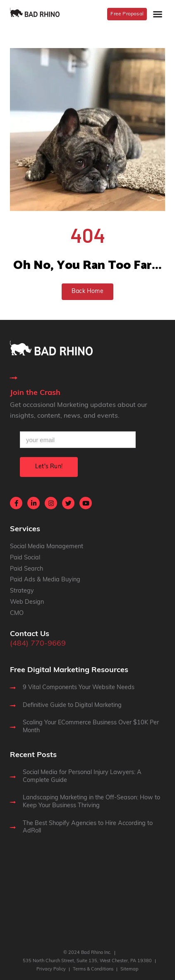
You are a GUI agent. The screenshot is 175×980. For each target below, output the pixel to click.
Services (25, 529)
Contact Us (30, 634)
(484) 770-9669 (38, 644)
